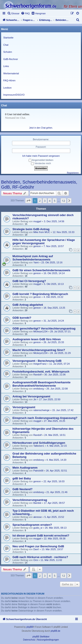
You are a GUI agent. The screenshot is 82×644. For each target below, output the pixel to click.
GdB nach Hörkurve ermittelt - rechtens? (40, 557)
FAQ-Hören (9, 80)
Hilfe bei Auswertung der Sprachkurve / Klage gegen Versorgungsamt (44, 242)
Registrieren (73, 173)
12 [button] (64, 201)
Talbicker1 (39, 446)
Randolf (37, 375)
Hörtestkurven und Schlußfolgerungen (39, 443)
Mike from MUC (42, 232)
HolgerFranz (40, 364)
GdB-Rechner (11, 59)
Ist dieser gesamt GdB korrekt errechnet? (41, 536)
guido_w (38, 528)
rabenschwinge (41, 410)
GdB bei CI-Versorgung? (29, 281)
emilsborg (38, 389)
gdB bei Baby (22, 478)
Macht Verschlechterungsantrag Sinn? (39, 350)
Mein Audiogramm (25, 468)
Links (6, 66)
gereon (37, 246)
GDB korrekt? (22, 318)
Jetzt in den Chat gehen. (41, 128)
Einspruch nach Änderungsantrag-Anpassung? (45, 418)
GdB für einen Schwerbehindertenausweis (41, 270)
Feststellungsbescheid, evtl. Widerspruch (41, 372)
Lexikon (7, 88)
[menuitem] (13, 13)
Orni (36, 560)
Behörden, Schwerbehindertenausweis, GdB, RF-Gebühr (39, 185)
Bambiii (37, 503)
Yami (36, 262)
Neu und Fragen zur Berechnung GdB (38, 546)
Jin (35, 399)
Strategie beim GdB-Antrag (31, 229)
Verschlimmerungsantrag (30, 500)
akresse (38, 517)
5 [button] (55, 201)
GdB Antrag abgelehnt (28, 305)
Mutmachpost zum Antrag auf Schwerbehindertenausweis (33, 258)
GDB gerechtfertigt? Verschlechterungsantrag (44, 328)
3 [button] (45, 201)
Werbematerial (11, 73)
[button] (28, 201)
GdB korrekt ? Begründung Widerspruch (40, 294)
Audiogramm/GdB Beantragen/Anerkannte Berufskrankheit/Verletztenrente (41, 384)
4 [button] (50, 201)
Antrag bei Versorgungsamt (31, 396)
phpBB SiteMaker (41, 637)
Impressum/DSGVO (14, 95)
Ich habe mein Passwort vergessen (41, 156)
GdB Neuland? (23, 489)
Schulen (8, 52)
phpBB (30, 627)
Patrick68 (38, 471)
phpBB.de (56, 631)
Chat (6, 45)
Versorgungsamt (24, 407)
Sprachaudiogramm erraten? (32, 525)
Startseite (8, 38)
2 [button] (40, 201)
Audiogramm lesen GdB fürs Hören (37, 339)
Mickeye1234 (40, 331)
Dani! (36, 549)
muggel (37, 221)
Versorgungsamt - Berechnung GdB (37, 361)
